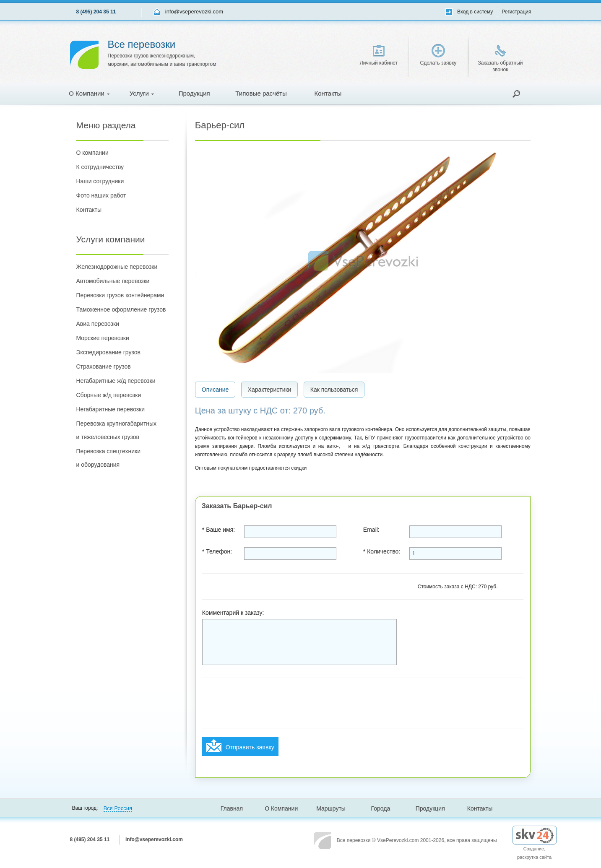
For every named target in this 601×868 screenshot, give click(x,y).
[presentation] (266, 703)
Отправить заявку (240, 746)
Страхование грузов (104, 366)
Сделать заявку (438, 55)
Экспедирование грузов (108, 352)
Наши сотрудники (100, 181)
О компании (92, 153)
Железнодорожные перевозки (117, 267)
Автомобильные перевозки (113, 281)
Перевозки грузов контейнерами (120, 295)
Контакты (328, 93)
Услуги (142, 93)
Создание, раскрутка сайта (535, 846)
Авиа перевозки (98, 324)
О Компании (89, 93)
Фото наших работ (101, 195)
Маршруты (331, 808)
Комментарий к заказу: (233, 613)
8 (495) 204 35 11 (96, 12)
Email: (371, 530)
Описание (215, 390)
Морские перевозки (103, 338)
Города (381, 808)
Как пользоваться (334, 390)
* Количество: (382, 551)
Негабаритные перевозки (111, 409)
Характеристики (270, 390)
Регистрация (516, 12)
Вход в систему (475, 12)
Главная (232, 808)
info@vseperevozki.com (194, 12)
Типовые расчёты (261, 93)
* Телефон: (217, 551)
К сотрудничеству (100, 167)
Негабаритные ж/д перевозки (116, 381)
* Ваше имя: (219, 530)
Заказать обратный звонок (500, 59)
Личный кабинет (379, 55)
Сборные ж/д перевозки (109, 395)
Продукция (194, 93)
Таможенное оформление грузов (121, 309)
